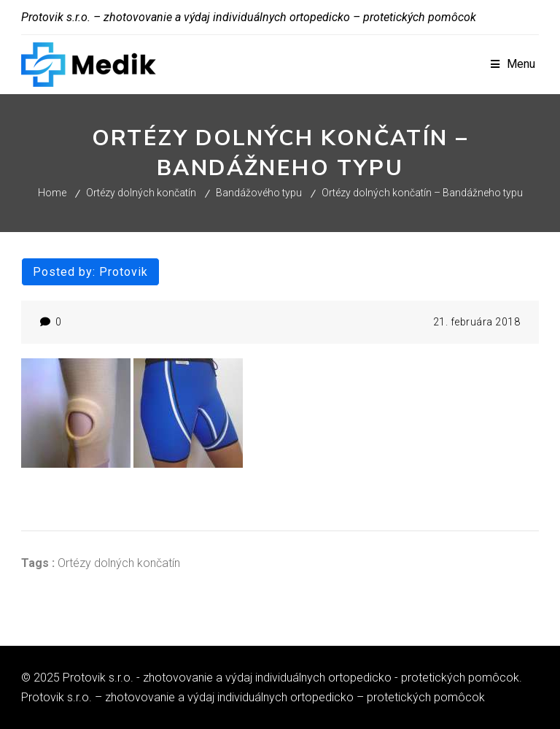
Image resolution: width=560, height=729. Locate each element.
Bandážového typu (259, 193)
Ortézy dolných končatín (141, 193)
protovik (124, 272)
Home (52, 193)
